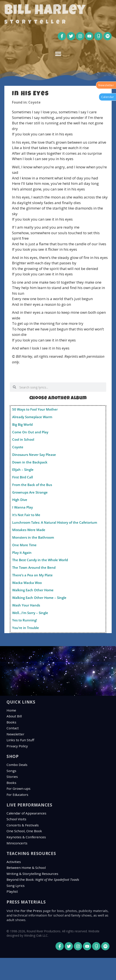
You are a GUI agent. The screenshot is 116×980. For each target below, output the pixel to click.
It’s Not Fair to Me (26, 515)
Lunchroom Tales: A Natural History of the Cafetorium (55, 522)
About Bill (14, 716)
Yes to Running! (25, 620)
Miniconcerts (17, 843)
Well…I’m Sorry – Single (30, 613)
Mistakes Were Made (29, 530)
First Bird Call (23, 477)
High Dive (20, 500)
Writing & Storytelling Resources (32, 874)
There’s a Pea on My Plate (32, 575)
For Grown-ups (18, 788)
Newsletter (15, 734)
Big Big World (22, 424)
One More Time (24, 545)
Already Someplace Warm (32, 417)
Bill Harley (45, 11)
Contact (13, 728)
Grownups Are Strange (30, 492)
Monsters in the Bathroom (33, 537)
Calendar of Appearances (26, 813)
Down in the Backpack (30, 462)
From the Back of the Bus (32, 485)
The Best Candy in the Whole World (40, 560)
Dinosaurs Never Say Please (34, 455)
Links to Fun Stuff (20, 740)
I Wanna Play (23, 507)
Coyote (18, 447)
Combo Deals (17, 765)
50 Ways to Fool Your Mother (35, 409)
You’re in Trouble (26, 628)
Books (11, 722)
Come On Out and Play (30, 432)
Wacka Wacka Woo (27, 583)
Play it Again (22, 553)
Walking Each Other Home (33, 590)
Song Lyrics (16, 886)
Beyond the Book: (43, 879)
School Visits (16, 819)
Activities (14, 862)
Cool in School (23, 439)
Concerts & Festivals (23, 825)
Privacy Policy (17, 746)
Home (11, 710)
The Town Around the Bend (34, 567)
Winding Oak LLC (36, 935)
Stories (12, 777)
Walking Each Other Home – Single (39, 598)
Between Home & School (26, 868)
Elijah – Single (23, 470)
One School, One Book (24, 831)
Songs (11, 771)
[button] (58, 54)
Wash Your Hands (26, 605)
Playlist (12, 891)
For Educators (17, 795)
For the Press (31, 911)
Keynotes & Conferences (26, 837)
